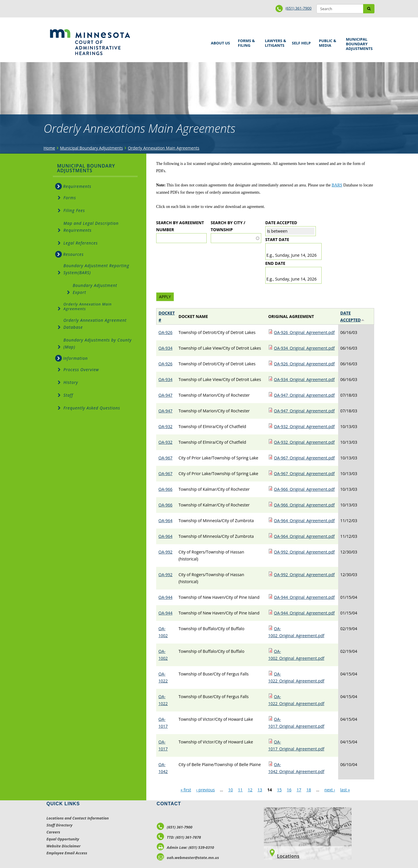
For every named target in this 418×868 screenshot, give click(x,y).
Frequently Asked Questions (92, 408)
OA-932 (165, 426)
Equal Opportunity (63, 839)
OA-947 (165, 395)
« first (186, 790)
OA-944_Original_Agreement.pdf (305, 597)
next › (330, 790)
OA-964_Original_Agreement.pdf (305, 521)
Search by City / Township (228, 226)
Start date (277, 239)
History (71, 382)
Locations (288, 856)
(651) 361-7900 (299, 8)
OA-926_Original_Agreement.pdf (305, 332)
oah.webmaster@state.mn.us (188, 858)
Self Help (300, 41)
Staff (68, 395)
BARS (337, 185)
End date (275, 263)
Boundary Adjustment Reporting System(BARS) (97, 269)
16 (289, 790)
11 (240, 790)
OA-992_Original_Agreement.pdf (305, 552)
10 (230, 790)
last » (345, 790)
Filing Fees (74, 210)
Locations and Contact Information (78, 818)
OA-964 (165, 521)
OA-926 (165, 332)
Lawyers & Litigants (275, 42)
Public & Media (328, 42)
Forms (70, 198)
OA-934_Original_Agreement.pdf (305, 348)
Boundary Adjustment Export (95, 289)
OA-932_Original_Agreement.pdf (305, 426)
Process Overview (81, 370)
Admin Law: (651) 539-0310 (185, 847)
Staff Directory (59, 825)
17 (299, 790)
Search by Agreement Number (180, 226)
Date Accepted (281, 223)
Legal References (81, 243)
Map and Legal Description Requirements (91, 227)
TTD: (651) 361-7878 (179, 837)
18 (309, 790)
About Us (220, 41)
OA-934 (165, 348)
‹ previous (206, 790)
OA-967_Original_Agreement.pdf (305, 458)
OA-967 (165, 458)
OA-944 (165, 597)
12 (250, 790)
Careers (53, 832)
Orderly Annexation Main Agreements (163, 148)
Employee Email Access (67, 853)
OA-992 (165, 552)
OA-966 (165, 489)
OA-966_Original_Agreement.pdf (305, 489)
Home (49, 148)
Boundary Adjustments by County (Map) (98, 343)
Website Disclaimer (64, 846)
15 (279, 790)
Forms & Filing (247, 42)
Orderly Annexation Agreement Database (95, 324)
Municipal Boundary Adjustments (358, 44)
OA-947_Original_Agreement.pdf (305, 395)
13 (260, 790)
